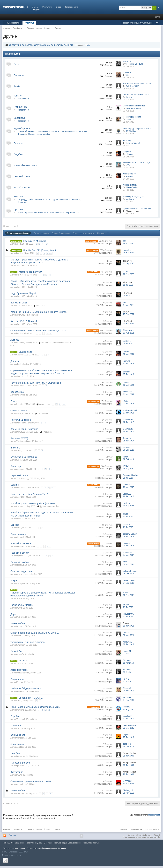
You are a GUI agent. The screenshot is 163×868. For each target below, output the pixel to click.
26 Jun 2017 (128, 422)
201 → (49, 333)
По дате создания (41, 233)
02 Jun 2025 (128, 122)
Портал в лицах (60, 843)
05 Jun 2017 (128, 441)
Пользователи (13, 23)
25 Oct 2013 (128, 574)
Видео (58, 7)
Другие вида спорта (61, 199)
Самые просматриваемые (84, 233)
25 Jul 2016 (128, 478)
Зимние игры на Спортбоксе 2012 (65, 213)
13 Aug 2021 (129, 333)
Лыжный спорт (22, 176)
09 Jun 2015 (128, 537)
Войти (157, 17)
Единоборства (22, 128)
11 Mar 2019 (129, 394)
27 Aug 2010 (129, 709)
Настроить (103, 233)
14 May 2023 (129, 146)
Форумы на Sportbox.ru (13, 829)
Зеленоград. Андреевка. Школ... (138, 129)
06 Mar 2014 (129, 564)
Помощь (12, 835)
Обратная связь (18, 843)
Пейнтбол (22, 202)
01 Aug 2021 (129, 111)
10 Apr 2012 (128, 672)
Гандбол (18, 154)
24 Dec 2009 (129, 747)
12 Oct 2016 (128, 459)
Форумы (29, 23)
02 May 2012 (129, 654)
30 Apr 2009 (128, 784)
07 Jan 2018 (128, 214)
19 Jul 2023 (128, 285)
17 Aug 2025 (129, 134)
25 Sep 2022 (129, 314)
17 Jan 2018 (128, 413)
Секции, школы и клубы (39, 134)
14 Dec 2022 (129, 179)
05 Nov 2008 (129, 793)
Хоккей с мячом (22, 187)
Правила (124, 829)
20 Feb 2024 (129, 100)
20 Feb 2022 (129, 324)
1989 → (49, 244)
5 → (51, 794)
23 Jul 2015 (128, 516)
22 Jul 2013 (128, 617)
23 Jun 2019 (128, 363)
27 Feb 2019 (129, 190)
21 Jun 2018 (128, 404)
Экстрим (18, 196)
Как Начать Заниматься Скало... (138, 84)
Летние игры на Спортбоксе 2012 (33, 213)
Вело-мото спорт (42, 199)
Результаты (47, 7)
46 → (50, 469)
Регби (17, 86)
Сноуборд (22, 199)
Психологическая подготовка (74, 131)
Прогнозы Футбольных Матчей (137, 209)
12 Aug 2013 (129, 595)
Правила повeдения (34, 843)
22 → (52, 275)
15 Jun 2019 (128, 374)
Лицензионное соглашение (14, 848)
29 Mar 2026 (129, 243)
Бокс (16, 64)
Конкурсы (36, 9)
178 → (49, 253)
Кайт (31, 199)
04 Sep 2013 (129, 583)
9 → (64, 404)
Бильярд (18, 143)
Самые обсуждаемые (61, 233)
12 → (50, 710)
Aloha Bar (76, 199)
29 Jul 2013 (128, 607)
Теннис (18, 96)
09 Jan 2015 (128, 546)
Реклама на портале (91, 843)
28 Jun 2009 (128, 756)
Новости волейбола (132, 117)
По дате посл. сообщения (18, 233)
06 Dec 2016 (129, 450)
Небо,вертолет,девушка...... (135, 197)
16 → (53, 488)
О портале (48, 843)
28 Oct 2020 (128, 157)
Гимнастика (20, 107)
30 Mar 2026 (129, 168)
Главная (35, 7)
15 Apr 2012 (128, 663)
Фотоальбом (23, 99)
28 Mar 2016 (129, 487)
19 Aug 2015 (129, 506)
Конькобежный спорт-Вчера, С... (138, 163)
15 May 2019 (129, 385)
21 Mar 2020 (129, 202)
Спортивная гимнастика (134, 106)
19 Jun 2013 (128, 626)
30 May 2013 (129, 635)
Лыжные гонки (130, 174)
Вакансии (62, 848)
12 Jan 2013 (128, 644)
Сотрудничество (75, 843)
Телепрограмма (71, 7)
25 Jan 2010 (128, 737)
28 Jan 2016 (128, 496)
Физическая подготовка (48, 131)
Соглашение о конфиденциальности (144, 829)
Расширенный (158, 8)
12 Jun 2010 (128, 719)
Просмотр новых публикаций (137, 23)
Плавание (19, 75)
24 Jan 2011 (128, 691)
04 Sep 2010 (129, 700)
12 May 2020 (129, 354)
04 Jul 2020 (128, 344)
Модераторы (154, 815)
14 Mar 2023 (129, 305)
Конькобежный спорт (25, 165)
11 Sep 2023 (129, 263)
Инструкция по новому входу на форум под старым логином (41, 45)
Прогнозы (19, 210)
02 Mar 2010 (129, 728)
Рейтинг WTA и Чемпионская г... (137, 95)
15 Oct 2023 (128, 67)
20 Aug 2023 (129, 274)
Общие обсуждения (27, 131)
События (22, 134)
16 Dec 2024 (129, 78)
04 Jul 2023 (128, 296)
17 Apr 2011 (128, 682)
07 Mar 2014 (129, 555)
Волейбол (19, 118)
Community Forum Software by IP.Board (144, 835)
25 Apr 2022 (128, 89)
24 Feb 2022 (129, 253)
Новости (127, 61)
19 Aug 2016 (129, 469)
